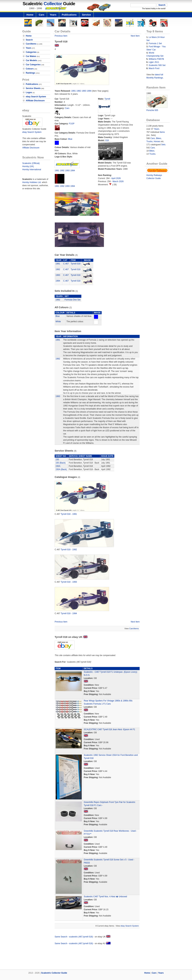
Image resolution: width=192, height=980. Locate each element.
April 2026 (116, 178)
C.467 (66, 264)
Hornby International (32, 170)
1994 (89, 91)
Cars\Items (31, 44)
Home (30, 15)
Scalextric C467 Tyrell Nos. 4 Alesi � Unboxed (105, 897)
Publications (69, 15)
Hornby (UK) (28, 166)
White (58, 322)
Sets (163, 145)
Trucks (150, 141)
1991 (73, 91)
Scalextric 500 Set (157, 65)
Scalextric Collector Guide (54, 973)
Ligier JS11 (154, 62)
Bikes (158, 138)
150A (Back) (61, 469)
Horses (157, 141)
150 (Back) (61, 463)
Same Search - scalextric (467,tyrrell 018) (74, 937)
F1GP (72, 124)
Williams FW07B (156, 59)
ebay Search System (36, 97)
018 (107, 140)
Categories (31, 52)
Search (29, 40)
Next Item (135, 36)
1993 (84, 91)
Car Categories (33, 65)
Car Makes (31, 56)
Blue (70, 139)
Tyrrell (107, 99)
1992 (79, 91)
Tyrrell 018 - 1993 (69, 582)
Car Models (31, 60)
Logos (29, 92)
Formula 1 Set (155, 43)
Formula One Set (72, 300)
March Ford (154, 68)
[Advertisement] (96, 958)
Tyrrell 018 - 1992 (69, 550)
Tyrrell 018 (75, 264)
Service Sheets (33, 88)
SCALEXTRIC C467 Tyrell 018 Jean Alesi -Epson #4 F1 (109, 729)
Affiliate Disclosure (35, 101)
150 (57, 460)
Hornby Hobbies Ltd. (32, 182)
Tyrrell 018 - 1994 (69, 613)
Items (162, 132)
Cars (41, 15)
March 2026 (118, 181)
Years (53, 15)
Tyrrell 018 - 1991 (69, 514)
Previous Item (61, 36)
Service (86, 15)
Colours (30, 69)
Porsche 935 (152, 110)
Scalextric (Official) (31, 163)
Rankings (31, 73)
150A (58, 466)
